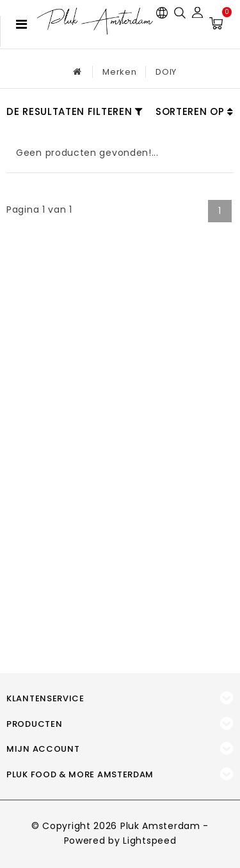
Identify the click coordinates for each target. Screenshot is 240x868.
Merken (119, 72)
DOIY (166, 72)
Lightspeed (149, 841)
